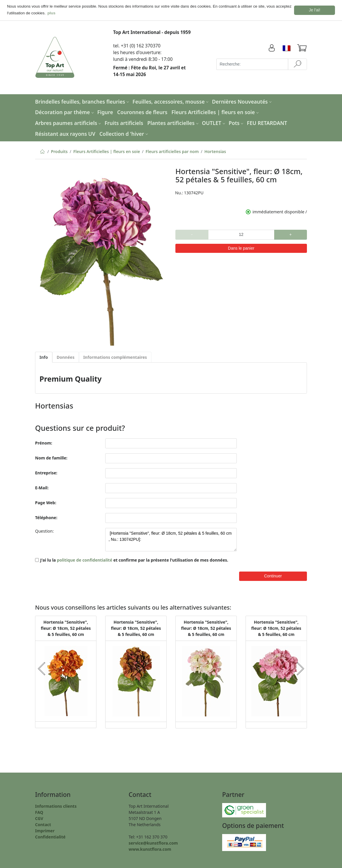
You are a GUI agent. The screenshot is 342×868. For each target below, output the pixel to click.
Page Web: (46, 502)
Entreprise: (46, 472)
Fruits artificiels (124, 122)
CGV (39, 818)
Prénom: (44, 442)
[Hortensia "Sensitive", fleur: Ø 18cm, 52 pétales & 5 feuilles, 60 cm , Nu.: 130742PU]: (171, 539)
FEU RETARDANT (267, 122)
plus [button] (51, 13)
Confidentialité (50, 836)
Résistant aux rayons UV (65, 133)
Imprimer (45, 830)
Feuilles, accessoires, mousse (171, 101)
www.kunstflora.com (150, 849)
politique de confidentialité (85, 559)
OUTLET (214, 122)
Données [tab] (66, 357)
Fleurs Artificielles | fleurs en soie (216, 112)
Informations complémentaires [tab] (115, 357)
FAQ (39, 812)
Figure (105, 112)
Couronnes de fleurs (142, 112)
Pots (237, 122)
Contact (43, 824)
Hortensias (215, 151)
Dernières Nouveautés (242, 101)
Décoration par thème (65, 112)
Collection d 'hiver (124, 133)
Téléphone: (46, 517)
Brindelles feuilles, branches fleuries (83, 101)
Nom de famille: (51, 457)
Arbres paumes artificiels (69, 122)
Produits (59, 151)
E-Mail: (42, 487)
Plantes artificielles (174, 122)
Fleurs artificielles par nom (172, 151)
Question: (44, 530)
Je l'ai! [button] (315, 10)
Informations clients (56, 806)
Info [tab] (44, 357)
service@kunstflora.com (153, 842)
